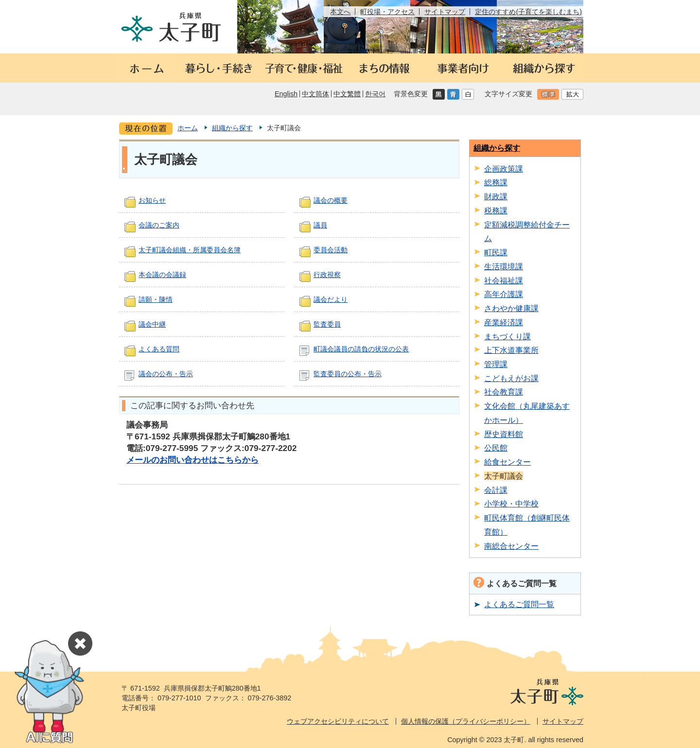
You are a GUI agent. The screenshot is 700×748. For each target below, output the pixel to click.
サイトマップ (445, 12)
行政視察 (327, 275)
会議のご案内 (159, 225)
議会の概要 (331, 200)
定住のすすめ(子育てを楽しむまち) (528, 12)
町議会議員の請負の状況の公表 (361, 349)
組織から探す (232, 128)
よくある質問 (159, 349)
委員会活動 (331, 250)
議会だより (331, 299)
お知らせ (152, 200)
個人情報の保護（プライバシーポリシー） (466, 721)
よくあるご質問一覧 (519, 604)
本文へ (340, 12)
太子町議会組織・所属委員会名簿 (190, 250)
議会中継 (152, 324)
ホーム (188, 128)
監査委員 (327, 324)
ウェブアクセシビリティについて (338, 721)
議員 (320, 225)
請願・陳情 (156, 299)
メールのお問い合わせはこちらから (192, 460)
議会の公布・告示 (166, 374)
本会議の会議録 (162, 275)
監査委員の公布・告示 (348, 374)
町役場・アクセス (387, 12)
